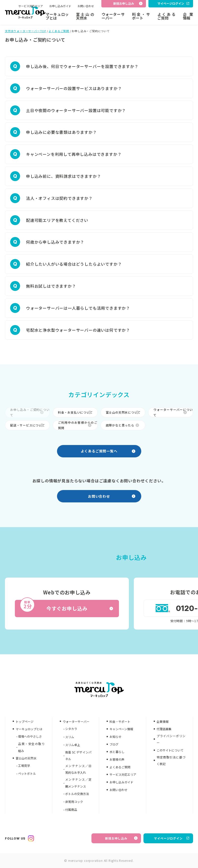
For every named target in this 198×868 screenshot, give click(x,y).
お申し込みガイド (60, 6)
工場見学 (24, 765)
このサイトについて (170, 750)
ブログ (114, 744)
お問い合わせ (86, 6)
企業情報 (188, 16)
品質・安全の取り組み (31, 747)
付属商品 (71, 809)
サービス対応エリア (31, 6)
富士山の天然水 (85, 16)
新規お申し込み (121, 838)
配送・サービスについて (28, 425)
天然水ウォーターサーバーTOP (26, 31)
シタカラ (71, 729)
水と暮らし (117, 752)
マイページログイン (172, 838)
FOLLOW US (19, 838)
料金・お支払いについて (75, 412)
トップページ (25, 721)
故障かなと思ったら (123, 425)
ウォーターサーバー (113, 16)
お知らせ (115, 737)
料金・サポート (141, 16)
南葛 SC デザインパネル (78, 756)
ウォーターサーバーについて (173, 412)
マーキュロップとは (57, 16)
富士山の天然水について (123, 412)
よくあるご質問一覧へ (108, 451)
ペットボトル (27, 773)
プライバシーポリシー (171, 739)
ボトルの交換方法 (77, 794)
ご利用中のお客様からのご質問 (78, 425)
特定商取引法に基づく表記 (171, 761)
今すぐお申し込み (66, 606)
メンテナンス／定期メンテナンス (78, 783)
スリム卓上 (73, 745)
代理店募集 (164, 729)
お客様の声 (117, 759)
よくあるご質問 (166, 16)
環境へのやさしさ (30, 736)
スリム (70, 737)
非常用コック (74, 802)
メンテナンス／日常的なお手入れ (78, 769)
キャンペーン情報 (121, 729)
